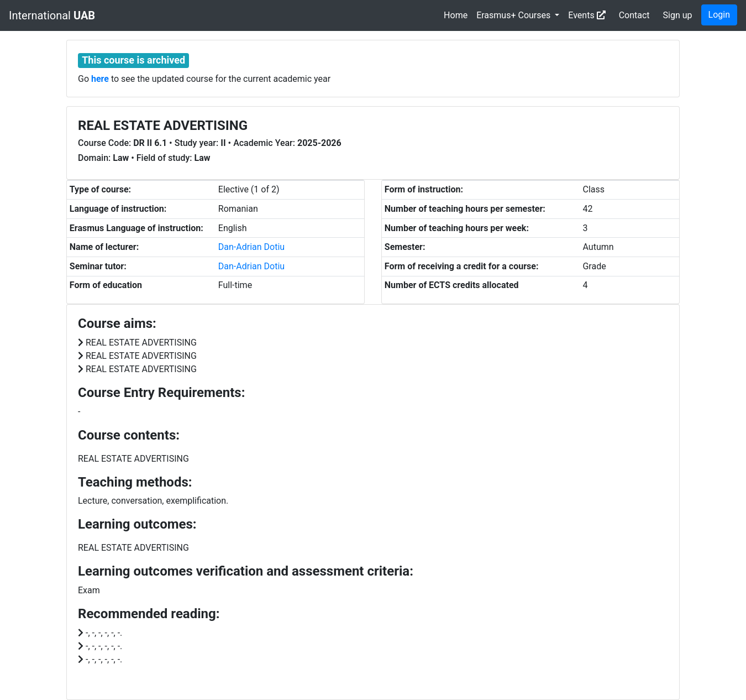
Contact (634, 15)
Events (587, 15)
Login (719, 15)
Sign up (678, 15)
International (52, 15)
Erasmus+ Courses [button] (514, 15)
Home (456, 15)
